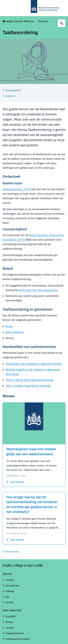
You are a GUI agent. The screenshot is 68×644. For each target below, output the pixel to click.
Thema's (43, 21)
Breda (9, 326)
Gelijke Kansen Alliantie (18, 21)
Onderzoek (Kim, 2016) (17, 189)
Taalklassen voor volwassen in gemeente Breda (34, 364)
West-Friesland (15, 332)
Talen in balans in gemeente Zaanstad (28, 386)
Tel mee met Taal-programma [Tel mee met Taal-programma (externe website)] (39, 290)
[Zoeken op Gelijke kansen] (62, 23)
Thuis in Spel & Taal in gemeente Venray (29, 380)
